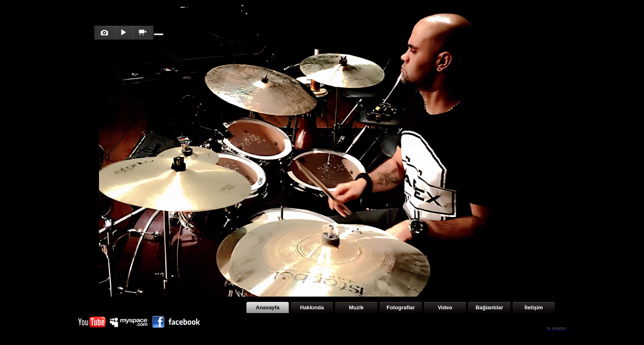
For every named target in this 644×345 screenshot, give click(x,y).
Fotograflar (401, 307)
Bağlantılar (489, 307)
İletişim (534, 307)
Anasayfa (268, 307)
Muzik (356, 307)
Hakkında (312, 307)
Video (445, 307)
